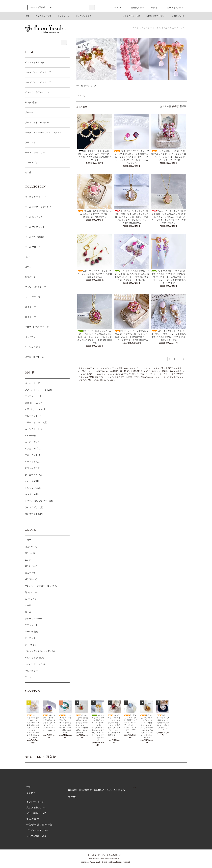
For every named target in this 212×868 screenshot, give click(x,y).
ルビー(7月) (30, 436)
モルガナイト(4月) (42, 416)
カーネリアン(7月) (34, 442)
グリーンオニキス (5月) (36, 423)
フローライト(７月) (34, 455)
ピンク (93, 86)
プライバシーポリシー (37, 831)
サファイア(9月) (32, 468)
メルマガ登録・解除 (130, 16)
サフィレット (31, 625)
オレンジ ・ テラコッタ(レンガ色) (41, 586)
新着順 (183, 107)
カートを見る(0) (173, 8)
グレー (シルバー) (42, 619)
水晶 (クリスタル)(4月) (36, 410)
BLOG (109, 790)
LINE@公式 (119, 790)
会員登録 (72, 790)
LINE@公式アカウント (154, 16)
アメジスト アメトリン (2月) (38, 390)
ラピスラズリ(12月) (34, 508)
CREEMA (72, 797)
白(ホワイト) (31, 547)
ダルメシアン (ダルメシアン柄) (40, 651)
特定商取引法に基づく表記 (39, 825)
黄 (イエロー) (31, 593)
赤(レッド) (30, 553)
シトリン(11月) (32, 495)
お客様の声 (99, 790)
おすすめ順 (165, 107)
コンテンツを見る (81, 16)
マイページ (116, 8)
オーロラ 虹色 (32, 632)
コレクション (61, 16)
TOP (27, 16)
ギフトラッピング (35, 802)
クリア (28, 540)
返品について (33, 819)
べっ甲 (28, 606)
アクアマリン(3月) (34, 396)
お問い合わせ (176, 16)
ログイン (153, 8)
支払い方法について (36, 808)
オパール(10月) (32, 481)
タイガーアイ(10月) (34, 475)
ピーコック (30, 638)
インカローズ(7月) (34, 449)
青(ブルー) (39, 573)
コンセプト (32, 793)
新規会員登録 (135, 8)
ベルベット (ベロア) (34, 658)
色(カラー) (85, 86)
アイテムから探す (41, 16)
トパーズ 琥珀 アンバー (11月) (39, 501)
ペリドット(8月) (41, 462)
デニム (28, 677)
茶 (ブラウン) (31, 599)
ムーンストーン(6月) (35, 429)
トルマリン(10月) (33, 488)
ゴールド (29, 612)
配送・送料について (36, 813)
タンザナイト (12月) (43, 514)
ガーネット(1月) (32, 383)
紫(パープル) (31, 566)
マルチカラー (31, 671)
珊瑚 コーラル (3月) (34, 403)
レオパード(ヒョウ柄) (44, 664)
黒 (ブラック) (31, 645)
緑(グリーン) (31, 580)
